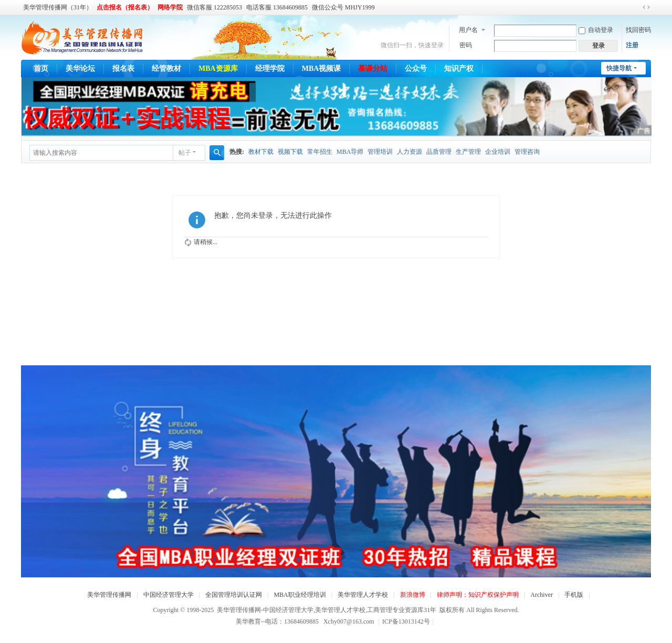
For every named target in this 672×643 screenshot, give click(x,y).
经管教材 (166, 68)
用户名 (468, 30)
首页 (41, 68)
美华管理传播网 (109, 595)
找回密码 (638, 30)
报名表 (123, 68)
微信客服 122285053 (214, 7)
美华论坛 (80, 68)
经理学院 (270, 68)
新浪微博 (413, 595)
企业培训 (498, 152)
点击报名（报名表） (125, 7)
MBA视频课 (322, 68)
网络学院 (170, 7)
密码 (466, 45)
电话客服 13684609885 (277, 7)
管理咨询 (527, 152)
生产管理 (468, 152)
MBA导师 (350, 152)
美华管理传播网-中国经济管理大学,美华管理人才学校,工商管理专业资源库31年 (327, 610)
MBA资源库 (218, 68)
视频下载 (290, 152)
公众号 (416, 68)
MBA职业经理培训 (300, 595)
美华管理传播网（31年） (58, 7)
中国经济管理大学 (169, 595)
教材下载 (261, 152)
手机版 (574, 595)
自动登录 (596, 30)
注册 (632, 45)
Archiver (542, 595)
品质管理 (439, 152)
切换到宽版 (646, 7)
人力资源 (409, 152)
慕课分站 (373, 68)
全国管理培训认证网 (234, 595)
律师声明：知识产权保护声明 (478, 595)
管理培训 (380, 152)
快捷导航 (619, 68)
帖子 (185, 153)
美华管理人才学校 (363, 595)
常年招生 (320, 152)
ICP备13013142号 (408, 621)
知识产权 (459, 68)
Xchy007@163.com (349, 621)
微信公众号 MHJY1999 (343, 7)
